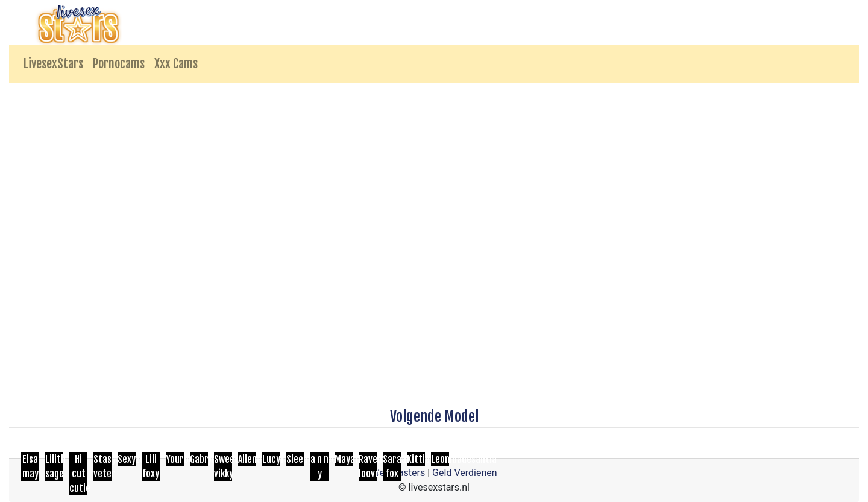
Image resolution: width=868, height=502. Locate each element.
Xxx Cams (176, 64)
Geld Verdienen (464, 473)
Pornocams (119, 64)
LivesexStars (53, 64)
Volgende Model (434, 416)
